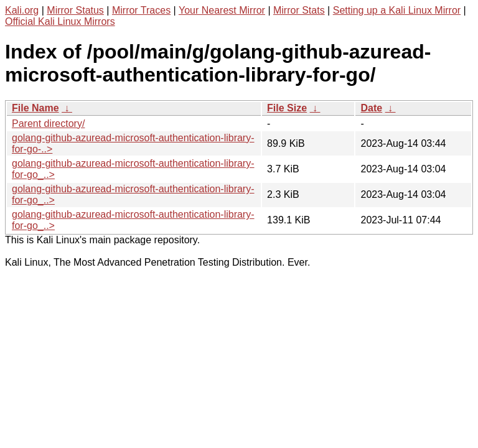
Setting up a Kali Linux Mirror (397, 10)
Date (371, 108)
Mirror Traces (141, 10)
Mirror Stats (299, 10)
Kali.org (22, 10)
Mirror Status (75, 10)
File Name (35, 108)
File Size (287, 108)
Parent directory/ (48, 124)
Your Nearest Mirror (222, 10)
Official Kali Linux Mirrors (60, 21)
